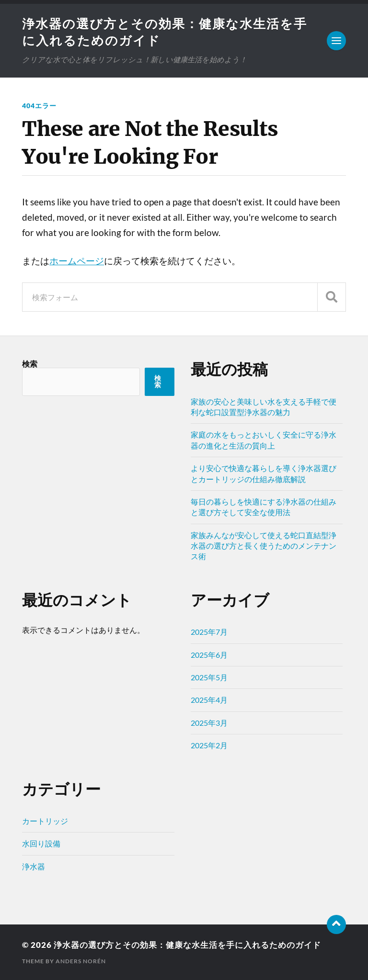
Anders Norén (81, 961)
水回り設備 (41, 843)
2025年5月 (209, 677)
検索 (30, 364)
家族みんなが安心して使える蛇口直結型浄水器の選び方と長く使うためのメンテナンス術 (264, 546)
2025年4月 (209, 700)
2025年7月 (209, 632)
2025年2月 (209, 745)
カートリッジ (45, 821)
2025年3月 (209, 723)
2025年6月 (209, 655)
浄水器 (34, 866)
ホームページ (77, 261)
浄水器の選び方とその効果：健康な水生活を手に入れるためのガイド (187, 945)
